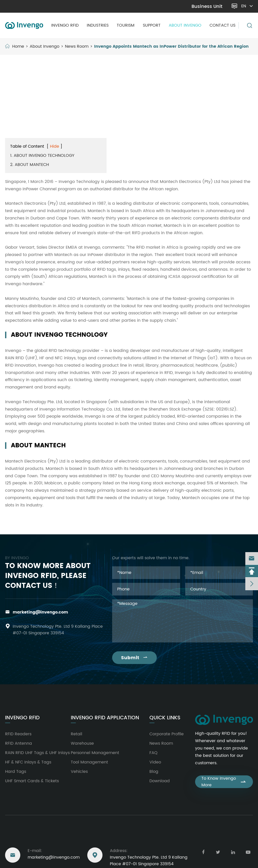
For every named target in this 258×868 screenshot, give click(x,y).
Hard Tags (16, 772)
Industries (98, 25)
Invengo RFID (65, 25)
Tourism (126, 25)
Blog (154, 772)
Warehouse (82, 743)
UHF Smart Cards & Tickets (32, 781)
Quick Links (165, 718)
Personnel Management (95, 753)
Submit (134, 658)
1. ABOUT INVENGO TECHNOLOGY (42, 156)
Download (160, 781)
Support (152, 25)
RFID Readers (18, 734)
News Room (77, 46)
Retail (76, 734)
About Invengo (185, 25)
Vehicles (79, 772)
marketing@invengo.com (33, 6)
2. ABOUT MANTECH (30, 165)
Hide (55, 146)
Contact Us (222, 25)
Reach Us (18, 836)
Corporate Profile (167, 734)
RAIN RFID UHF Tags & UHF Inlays (37, 753)
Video (155, 762)
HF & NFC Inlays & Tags (28, 762)
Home (18, 46)
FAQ (153, 753)
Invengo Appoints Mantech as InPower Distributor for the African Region (171, 46)
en (247, 6)
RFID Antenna (19, 743)
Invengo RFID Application (105, 718)
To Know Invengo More (224, 782)
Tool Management (89, 762)
